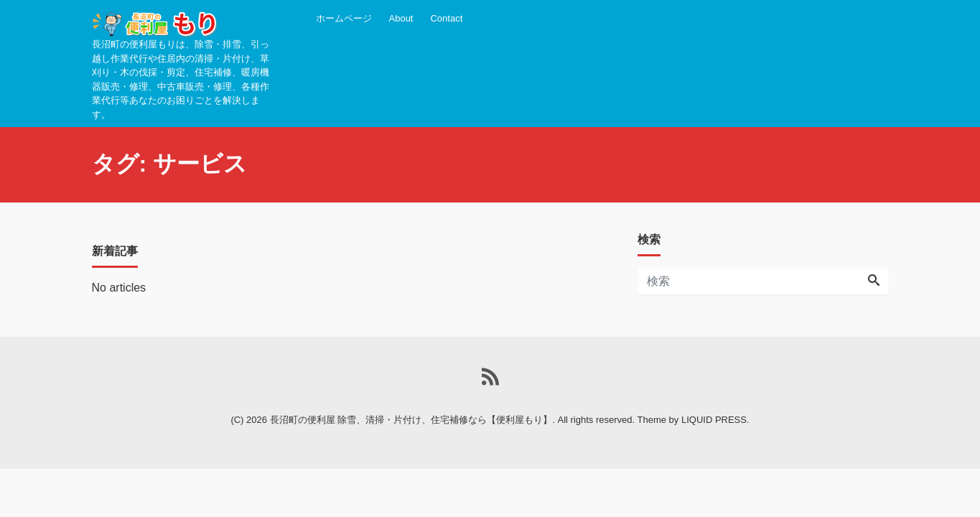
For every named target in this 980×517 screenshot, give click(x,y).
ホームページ (344, 18)
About (401, 18)
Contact (446, 18)
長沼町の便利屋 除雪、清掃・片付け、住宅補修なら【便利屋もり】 (411, 420)
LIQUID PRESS (714, 420)
